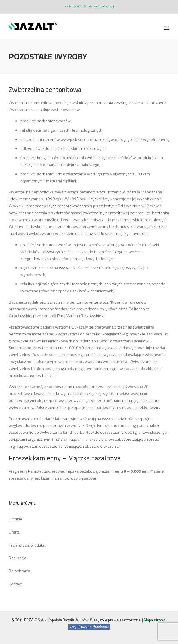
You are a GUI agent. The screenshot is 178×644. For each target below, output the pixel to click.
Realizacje (18, 558)
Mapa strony (154, 620)
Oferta (14, 532)
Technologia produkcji (28, 545)
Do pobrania (19, 571)
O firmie (16, 519)
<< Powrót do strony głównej (89, 6)
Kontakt (15, 584)
